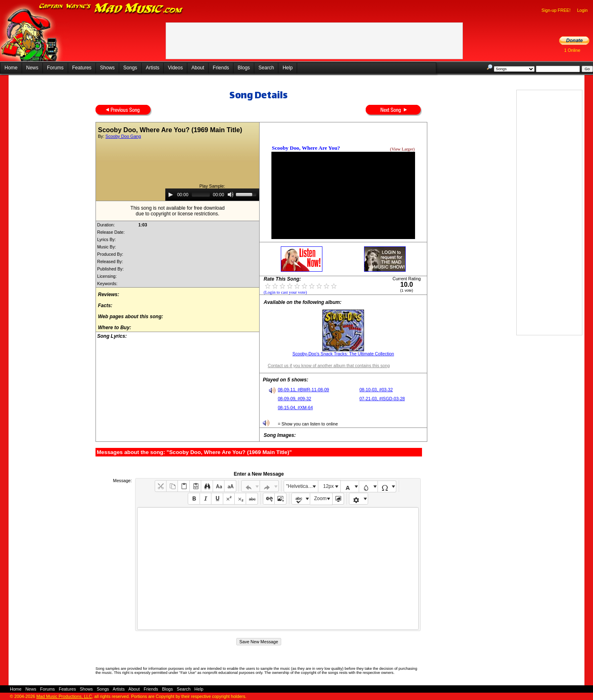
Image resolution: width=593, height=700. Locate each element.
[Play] (171, 195)
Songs (130, 68)
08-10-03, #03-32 (376, 390)
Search (266, 68)
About (198, 68)
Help (288, 68)
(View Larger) (402, 149)
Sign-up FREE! (556, 10)
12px (329, 486)
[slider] (201, 195)
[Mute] (231, 195)
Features (82, 68)
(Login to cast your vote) (285, 292)
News (32, 68)
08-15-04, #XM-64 (295, 408)
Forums (55, 68)
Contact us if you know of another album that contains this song (329, 366)
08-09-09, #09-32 (295, 399)
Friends (221, 68)
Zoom (321, 498)
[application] (212, 195)
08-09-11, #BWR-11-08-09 (304, 390)
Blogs (244, 68)
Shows (107, 68)
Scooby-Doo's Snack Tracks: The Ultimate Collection (343, 354)
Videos (175, 68)
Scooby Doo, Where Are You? (306, 148)
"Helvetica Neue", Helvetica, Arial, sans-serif (302, 486)
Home (11, 68)
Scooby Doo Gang (123, 136)
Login (582, 10)
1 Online (572, 50)
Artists (152, 68)
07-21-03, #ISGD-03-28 (382, 399)
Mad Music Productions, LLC (64, 696)
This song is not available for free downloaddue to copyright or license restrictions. (178, 211)
